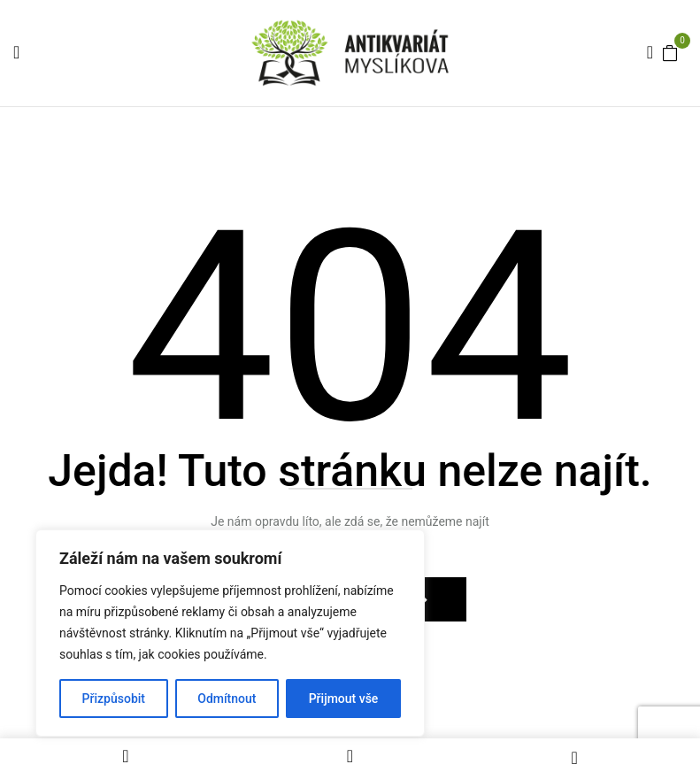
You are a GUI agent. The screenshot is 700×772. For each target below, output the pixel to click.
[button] (670, 52)
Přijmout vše (344, 699)
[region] (230, 633)
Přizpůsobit (114, 699)
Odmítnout (227, 699)
